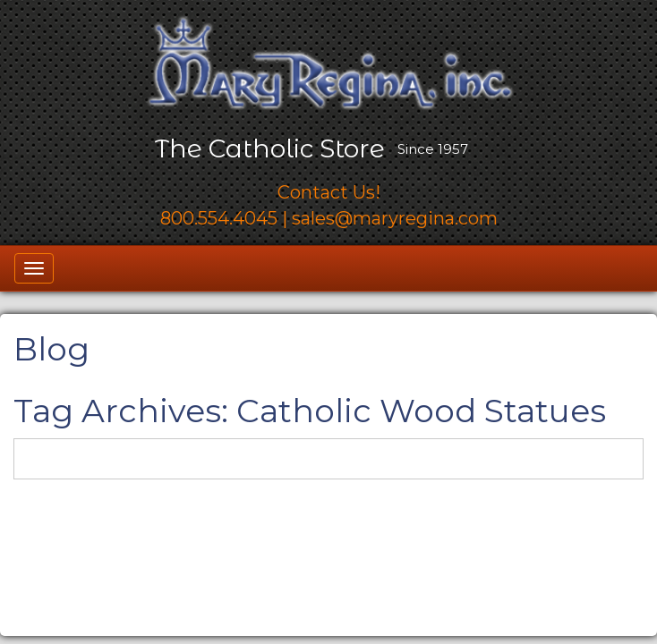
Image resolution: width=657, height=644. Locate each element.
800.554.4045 (219, 218)
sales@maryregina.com (395, 218)
